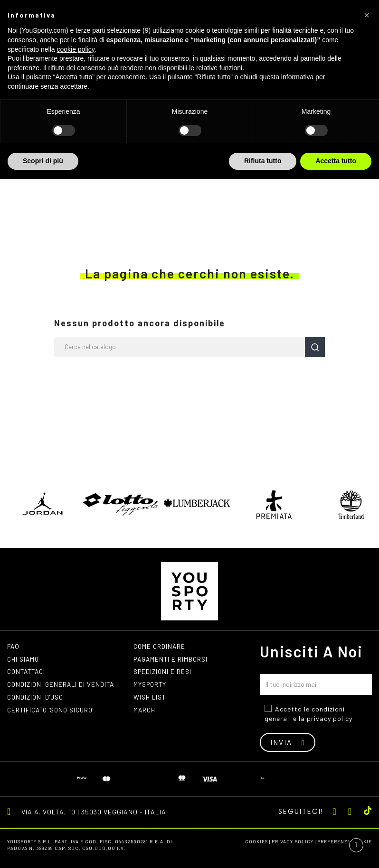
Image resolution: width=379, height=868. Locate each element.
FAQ (14, 647)
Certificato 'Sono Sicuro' (55, 713)
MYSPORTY (151, 687)
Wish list (151, 700)
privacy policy (330, 718)
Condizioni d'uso (37, 700)
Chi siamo (24, 660)
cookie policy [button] (76, 49)
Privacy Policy (293, 841)
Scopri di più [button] (43, 161)
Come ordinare (160, 647)
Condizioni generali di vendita (63, 687)
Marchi (146, 713)
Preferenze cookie (345, 841)
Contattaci (28, 673)
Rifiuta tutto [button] (263, 161)
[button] (367, 15)
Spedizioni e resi (164, 673)
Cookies (256, 841)
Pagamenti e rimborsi (172, 660)
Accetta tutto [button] (336, 161)
